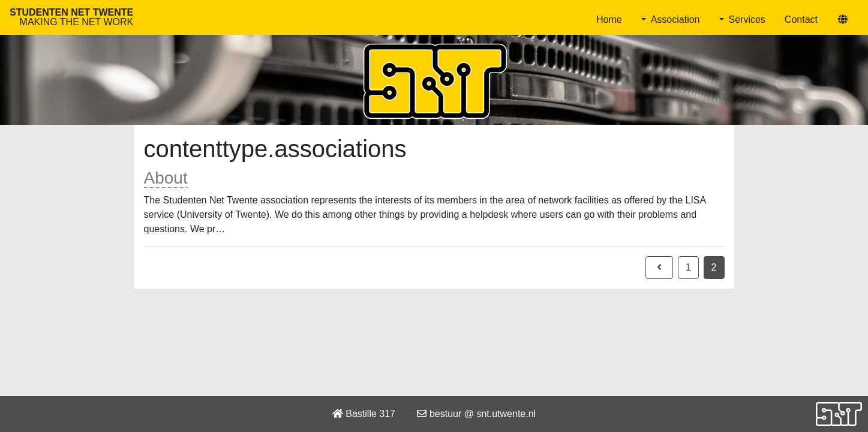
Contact (801, 19)
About (166, 178)
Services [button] (747, 19)
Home (609, 19)
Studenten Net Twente (71, 17)
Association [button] (675, 19)
